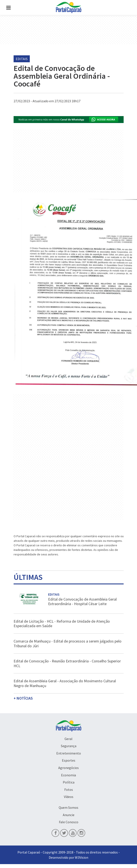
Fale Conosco (69, 822)
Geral (68, 739)
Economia (68, 775)
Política (69, 782)
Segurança (69, 746)
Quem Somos (68, 807)
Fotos (69, 790)
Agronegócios (68, 768)
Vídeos (69, 797)
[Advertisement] (69, 426)
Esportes (69, 760)
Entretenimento (69, 753)
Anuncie (69, 815)
